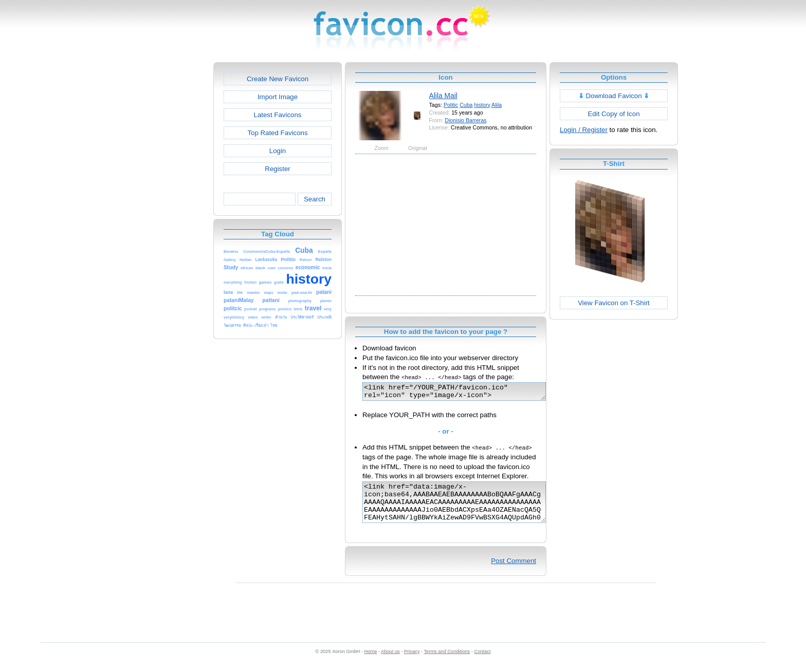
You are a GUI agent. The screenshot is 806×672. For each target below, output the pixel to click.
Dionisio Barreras (465, 120)
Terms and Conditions (447, 662)
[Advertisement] (169, 216)
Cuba (466, 105)
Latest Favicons (278, 115)
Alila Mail (443, 96)
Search (315, 199)
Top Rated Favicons (277, 133)
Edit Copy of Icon (613, 114)
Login (278, 151)
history (482, 105)
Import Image (278, 97)
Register (277, 169)
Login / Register (584, 130)
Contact (483, 662)
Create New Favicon (278, 79)
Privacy (412, 662)
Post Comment (514, 572)
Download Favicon (614, 96)
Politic (451, 105)
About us (390, 662)
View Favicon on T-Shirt (614, 303)
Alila (497, 105)
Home (371, 662)
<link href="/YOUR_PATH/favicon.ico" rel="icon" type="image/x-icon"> (465, 393)
